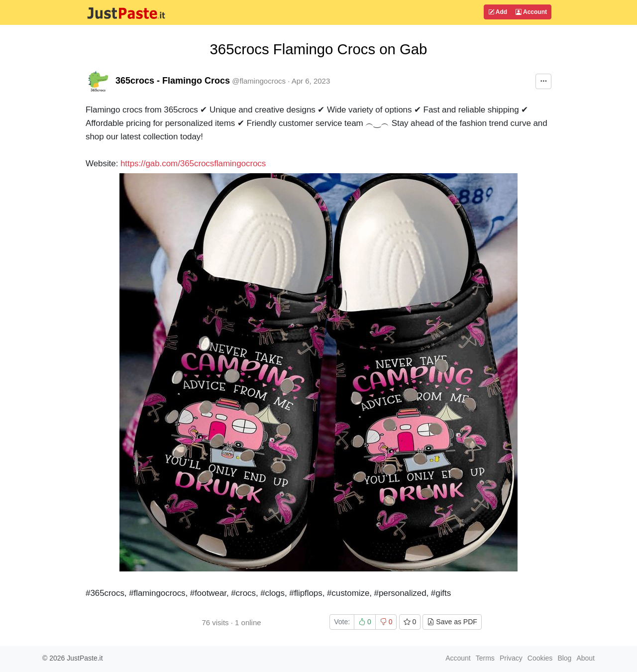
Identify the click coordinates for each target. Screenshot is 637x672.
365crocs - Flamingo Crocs (173, 81)
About (585, 658)
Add (498, 12)
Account (531, 12)
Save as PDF (452, 622)
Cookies (540, 658)
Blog (564, 658)
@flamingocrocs (259, 81)
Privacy (511, 658)
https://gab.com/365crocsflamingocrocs (193, 164)
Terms (485, 658)
